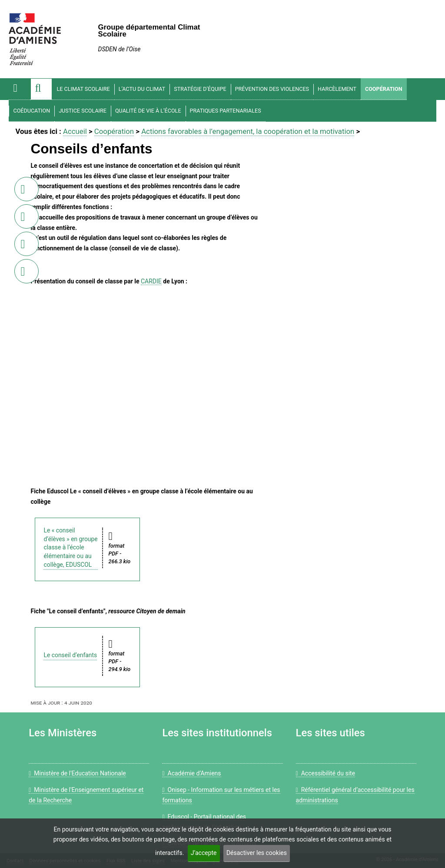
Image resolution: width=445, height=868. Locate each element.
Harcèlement (337, 89)
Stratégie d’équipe (200, 89)
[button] (41, 89)
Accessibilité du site (325, 773)
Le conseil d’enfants (70, 655)
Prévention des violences (272, 89)
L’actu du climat (142, 89)
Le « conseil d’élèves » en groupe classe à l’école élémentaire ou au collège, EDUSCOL (70, 547)
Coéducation (32, 111)
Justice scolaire (83, 111)
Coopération (384, 89)
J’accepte (204, 853)
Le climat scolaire (83, 89)
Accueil (75, 131)
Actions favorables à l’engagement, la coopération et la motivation (248, 131)
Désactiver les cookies (257, 853)
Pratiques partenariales (226, 111)
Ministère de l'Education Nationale (77, 773)
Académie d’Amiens (191, 773)
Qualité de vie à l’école (148, 111)
